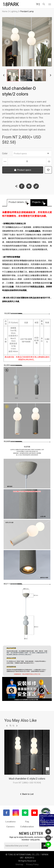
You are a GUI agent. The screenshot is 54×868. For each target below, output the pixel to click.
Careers (10, 827)
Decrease (5, 161)
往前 (7, 726)
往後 (17, 726)
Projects (36, 202)
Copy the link (36, 186)
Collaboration (27, 827)
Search (44, 4)
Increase (49, 161)
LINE (29, 186)
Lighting (14, 11)
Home (5, 11)
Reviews (44, 827)
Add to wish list (48, 170)
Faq (27, 822)
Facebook (22, 186)
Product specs (31, 154)
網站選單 (50, 4)
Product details (16, 202)
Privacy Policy (32, 864)
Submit (45, 846)
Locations (11, 822)
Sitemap (19, 864)
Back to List (28, 794)
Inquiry (44, 822)
